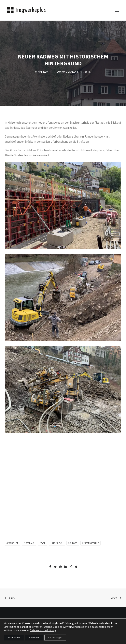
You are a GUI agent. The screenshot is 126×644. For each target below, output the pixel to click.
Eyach (42, 543)
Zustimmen (14, 637)
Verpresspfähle (91, 543)
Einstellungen (12, 627)
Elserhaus (29, 543)
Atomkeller (12, 543)
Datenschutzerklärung (43, 630)
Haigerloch (57, 543)
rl (89, 72)
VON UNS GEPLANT (68, 72)
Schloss (73, 543)
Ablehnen (34, 637)
